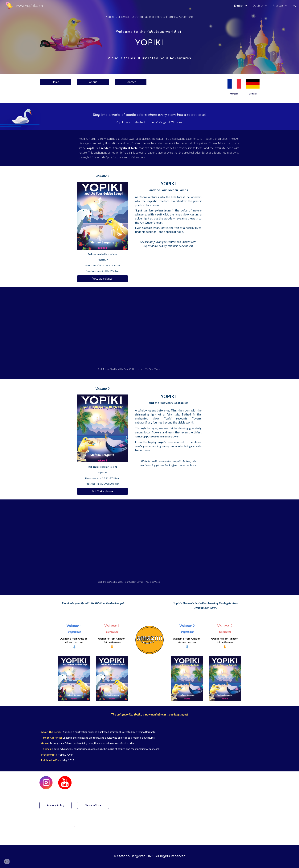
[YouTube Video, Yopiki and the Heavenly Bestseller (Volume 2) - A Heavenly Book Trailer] (149, 540)
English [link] (239, 5)
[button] (294, 5)
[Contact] (131, 82)
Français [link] (278, 5)
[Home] (55, 82)
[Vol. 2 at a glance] (102, 491)
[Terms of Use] (93, 805)
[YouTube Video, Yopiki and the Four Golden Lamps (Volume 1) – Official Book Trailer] (149, 328)
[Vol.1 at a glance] (102, 279)
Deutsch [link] (258, 5)
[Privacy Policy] (55, 805)
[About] (93, 82)
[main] (149, 17)
